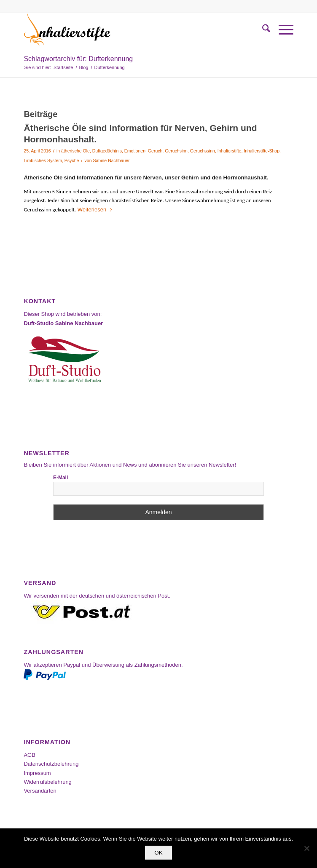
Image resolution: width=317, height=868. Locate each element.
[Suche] (262, 30)
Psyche (72, 160)
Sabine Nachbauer (111, 160)
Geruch (155, 151)
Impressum (37, 773)
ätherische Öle (75, 151)
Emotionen (135, 151)
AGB (29, 755)
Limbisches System (43, 160)
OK (158, 853)
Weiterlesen (95, 210)
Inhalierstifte (230, 151)
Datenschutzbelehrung (51, 764)
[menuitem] (262, 30)
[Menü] (282, 30)
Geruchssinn (203, 151)
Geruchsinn (176, 151)
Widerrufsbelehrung (47, 782)
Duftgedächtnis (107, 151)
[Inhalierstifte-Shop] (131, 30)
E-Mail (60, 478)
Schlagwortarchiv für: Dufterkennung (78, 59)
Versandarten (40, 791)
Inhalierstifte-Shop (262, 151)
